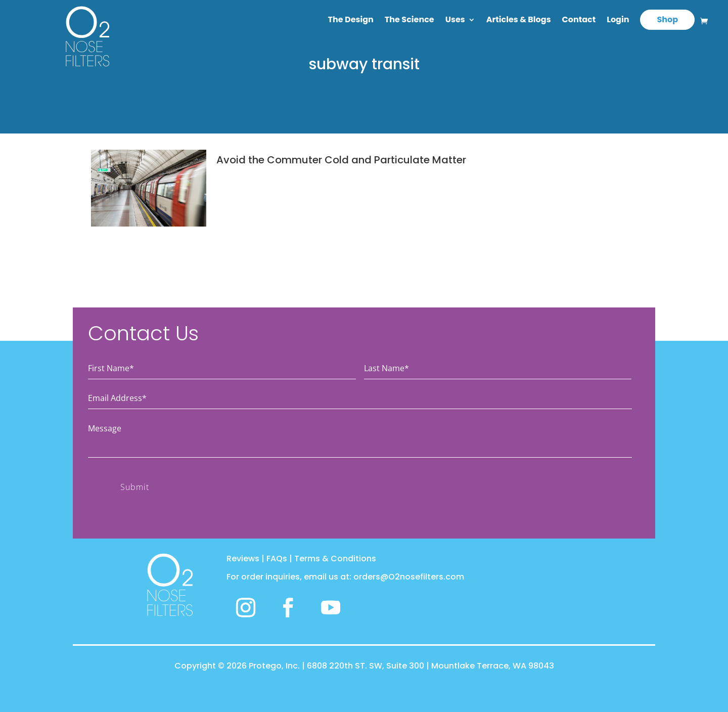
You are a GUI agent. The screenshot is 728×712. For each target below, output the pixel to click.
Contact (579, 21)
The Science (409, 21)
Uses (455, 21)
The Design (351, 21)
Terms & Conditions (335, 559)
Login (618, 21)
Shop (667, 19)
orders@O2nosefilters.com (409, 577)
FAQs (277, 559)
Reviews (243, 559)
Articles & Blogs (519, 21)
